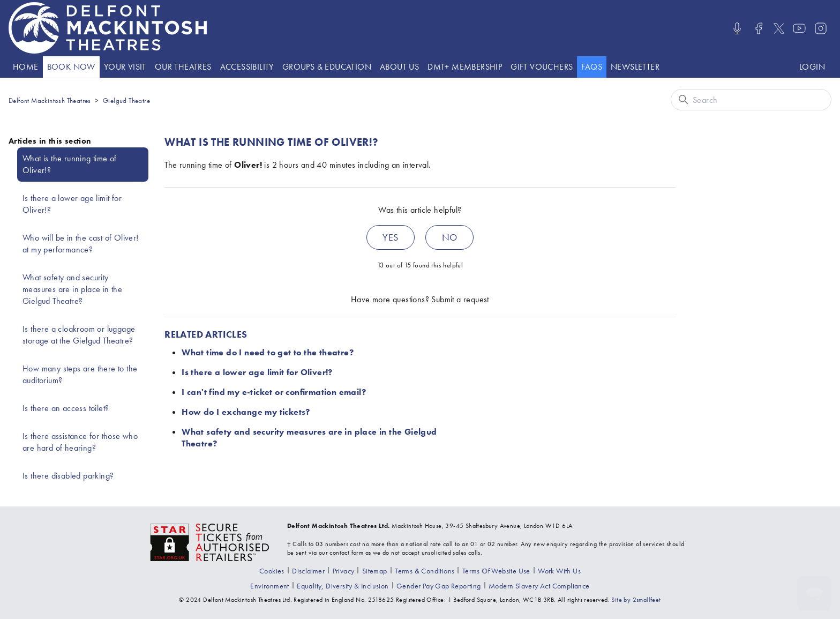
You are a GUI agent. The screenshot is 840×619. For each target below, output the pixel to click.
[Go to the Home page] (26, 67)
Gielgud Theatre (126, 100)
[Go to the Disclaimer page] (308, 571)
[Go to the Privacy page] (344, 571)
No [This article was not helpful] (450, 237)
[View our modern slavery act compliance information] (539, 586)
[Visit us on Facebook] (759, 28)
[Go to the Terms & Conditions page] (425, 571)
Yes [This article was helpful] (390, 237)
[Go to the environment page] (269, 586)
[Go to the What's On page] (71, 67)
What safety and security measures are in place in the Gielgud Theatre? (72, 289)
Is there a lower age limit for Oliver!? (72, 204)
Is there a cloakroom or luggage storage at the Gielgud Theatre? (79, 335)
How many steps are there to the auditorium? (80, 374)
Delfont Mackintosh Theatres (50, 100)
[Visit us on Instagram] (821, 28)
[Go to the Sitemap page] (375, 571)
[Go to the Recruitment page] (559, 571)
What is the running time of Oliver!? (70, 164)
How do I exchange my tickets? (246, 412)
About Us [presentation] (399, 67)
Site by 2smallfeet (636, 600)
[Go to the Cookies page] (272, 571)
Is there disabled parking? (68, 476)
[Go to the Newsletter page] (635, 67)
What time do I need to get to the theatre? (268, 352)
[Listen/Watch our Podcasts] (737, 28)
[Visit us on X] (779, 28)
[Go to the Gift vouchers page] (542, 67)
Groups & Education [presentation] (327, 67)
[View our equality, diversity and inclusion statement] (343, 586)
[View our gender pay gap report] (439, 586)
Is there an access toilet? (66, 408)
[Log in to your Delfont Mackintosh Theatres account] (812, 67)
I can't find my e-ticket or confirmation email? (274, 392)
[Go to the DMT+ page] (465, 67)
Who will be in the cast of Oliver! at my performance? (81, 244)
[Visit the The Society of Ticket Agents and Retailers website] (210, 541)
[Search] (751, 100)
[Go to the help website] (592, 67)
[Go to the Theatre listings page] (183, 67)
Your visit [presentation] (125, 67)
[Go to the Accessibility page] (247, 67)
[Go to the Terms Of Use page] (496, 571)
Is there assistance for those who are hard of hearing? (80, 442)
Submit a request (460, 299)
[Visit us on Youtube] (799, 28)
